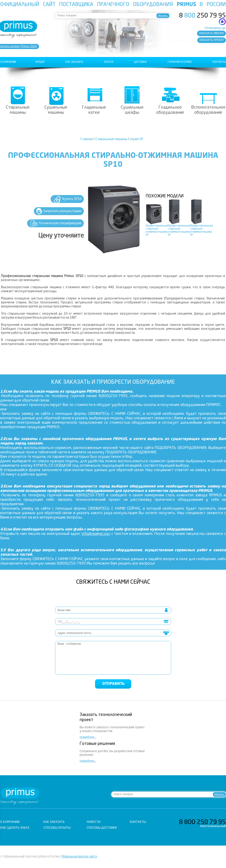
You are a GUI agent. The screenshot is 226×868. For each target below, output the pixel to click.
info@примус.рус (215, 28)
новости (94, 822)
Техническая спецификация (60, 223)
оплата (109, 62)
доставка (140, 62)
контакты (219, 62)
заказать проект (212, 40)
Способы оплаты (57, 828)
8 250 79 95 (202, 16)
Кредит (40, 62)
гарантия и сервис (180, 62)
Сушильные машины (56, 110)
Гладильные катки (94, 110)
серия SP (136, 139)
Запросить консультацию (62, 211)
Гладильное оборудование (170, 110)
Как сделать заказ (15, 828)
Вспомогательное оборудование (208, 110)
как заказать (74, 62)
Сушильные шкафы (132, 110)
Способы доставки (102, 828)
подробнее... (88, 737)
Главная (87, 139)
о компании (8, 62)
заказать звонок (211, 33)
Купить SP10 (72, 199)
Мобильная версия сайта (79, 857)
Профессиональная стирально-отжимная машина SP (157, 230)
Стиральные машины (18, 110)
